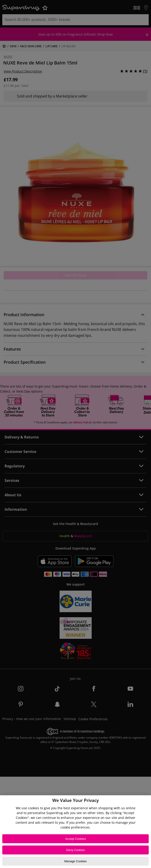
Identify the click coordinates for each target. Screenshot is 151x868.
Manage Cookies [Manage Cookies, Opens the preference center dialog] (76, 861)
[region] (75, 832)
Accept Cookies (75, 839)
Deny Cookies (75, 850)
